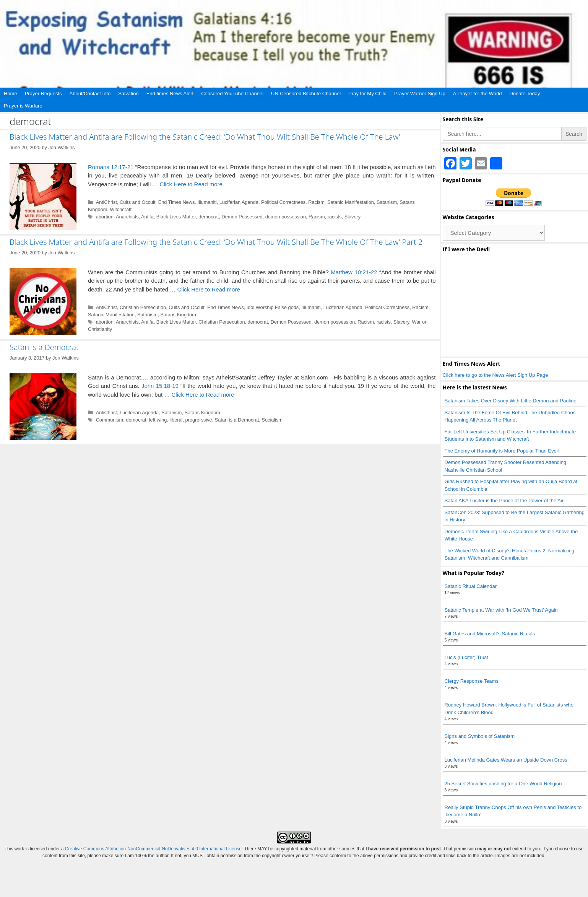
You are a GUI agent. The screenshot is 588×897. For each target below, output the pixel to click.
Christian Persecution (143, 307)
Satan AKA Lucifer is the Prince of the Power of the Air (504, 501)
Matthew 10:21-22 (354, 272)
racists (335, 217)
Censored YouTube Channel (232, 94)
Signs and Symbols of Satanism (480, 736)
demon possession (286, 217)
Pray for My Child (367, 94)
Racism (316, 202)
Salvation (128, 94)
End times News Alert (170, 94)
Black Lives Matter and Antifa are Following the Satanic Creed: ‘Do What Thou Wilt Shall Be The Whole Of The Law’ (205, 137)
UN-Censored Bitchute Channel (306, 94)
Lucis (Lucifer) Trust (466, 657)
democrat (209, 217)
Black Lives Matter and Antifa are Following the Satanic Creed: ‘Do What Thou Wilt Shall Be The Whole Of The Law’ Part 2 (216, 242)
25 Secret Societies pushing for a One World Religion (503, 784)
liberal (176, 420)
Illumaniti (207, 202)
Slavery (353, 217)
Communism (110, 420)
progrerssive (199, 420)
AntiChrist (106, 202)
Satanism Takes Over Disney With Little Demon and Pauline (511, 401)
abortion (105, 217)
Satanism (387, 202)
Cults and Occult (138, 202)
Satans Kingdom (178, 315)
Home (11, 94)
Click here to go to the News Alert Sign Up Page (495, 375)
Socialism (272, 420)
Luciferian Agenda (239, 202)
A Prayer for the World (478, 94)
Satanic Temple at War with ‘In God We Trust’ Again (501, 610)
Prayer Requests (43, 94)
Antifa (147, 217)
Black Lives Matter (176, 217)
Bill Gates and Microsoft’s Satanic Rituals (490, 634)
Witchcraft (121, 209)
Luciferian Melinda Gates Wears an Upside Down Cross (506, 760)
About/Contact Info (90, 94)
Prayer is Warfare (23, 106)
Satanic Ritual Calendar (471, 586)
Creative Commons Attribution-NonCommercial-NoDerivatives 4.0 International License (153, 849)
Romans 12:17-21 (111, 167)
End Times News (177, 202)
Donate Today (525, 94)
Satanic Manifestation (351, 202)
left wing (158, 420)
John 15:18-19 (160, 386)
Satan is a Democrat (44, 347)
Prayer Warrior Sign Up (420, 94)
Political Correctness (283, 202)
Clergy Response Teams (472, 681)
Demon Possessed (242, 217)
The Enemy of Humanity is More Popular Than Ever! (502, 451)
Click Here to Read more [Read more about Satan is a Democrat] (203, 395)
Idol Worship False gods (273, 307)
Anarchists (127, 217)
